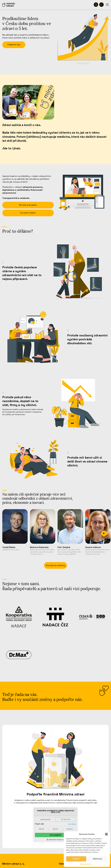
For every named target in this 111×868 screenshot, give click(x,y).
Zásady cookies (86, 864)
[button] (106, 834)
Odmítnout (98, 859)
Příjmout (76, 859)
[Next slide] (104, 533)
